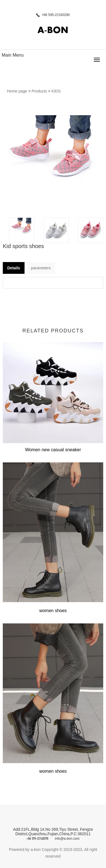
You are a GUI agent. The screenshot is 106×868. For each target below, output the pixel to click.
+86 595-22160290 (37, 839)
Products (39, 91)
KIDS (56, 91)
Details (14, 268)
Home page (17, 91)
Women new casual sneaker (53, 450)
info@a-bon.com (67, 839)
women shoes (53, 611)
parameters (41, 268)
